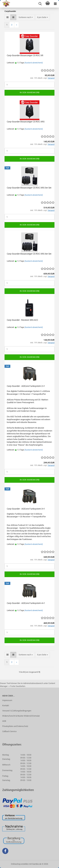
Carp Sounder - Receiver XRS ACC (22, 320)
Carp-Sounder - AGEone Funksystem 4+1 (26, 603)
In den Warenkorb (30, 93)
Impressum (7, 700)
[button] (8, 17)
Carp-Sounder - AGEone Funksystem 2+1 (26, 386)
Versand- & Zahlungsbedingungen (17, 711)
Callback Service (9, 731)
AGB (4, 721)
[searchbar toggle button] (40, 4)
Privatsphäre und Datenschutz (15, 726)
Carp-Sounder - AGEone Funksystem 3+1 (26, 509)
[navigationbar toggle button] (55, 4)
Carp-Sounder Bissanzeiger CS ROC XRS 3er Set (29, 188)
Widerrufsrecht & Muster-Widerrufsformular (21, 716)
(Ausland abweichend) (34, 63)
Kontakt (6, 705)
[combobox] (26, 17)
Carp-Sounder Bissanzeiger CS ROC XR (25, 55)
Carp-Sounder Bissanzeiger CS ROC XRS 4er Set (29, 254)
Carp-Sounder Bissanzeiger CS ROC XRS (26, 122)
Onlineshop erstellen (20, 864)
